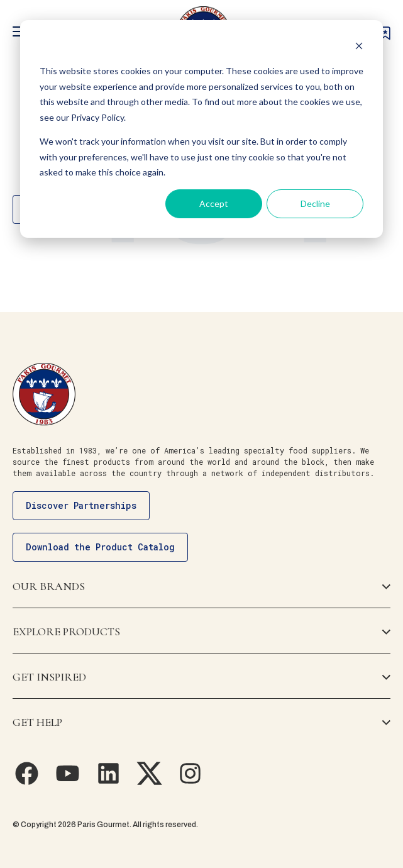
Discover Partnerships (81, 505)
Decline (315, 203)
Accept (214, 203)
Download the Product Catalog (100, 547)
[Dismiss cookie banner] (359, 47)
